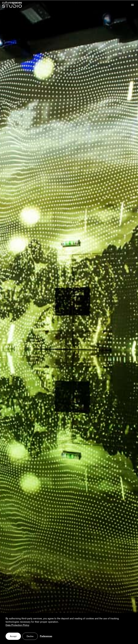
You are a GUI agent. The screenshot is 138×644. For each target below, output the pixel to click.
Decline (30, 637)
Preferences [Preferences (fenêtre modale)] (46, 636)
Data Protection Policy (17, 625)
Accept (13, 637)
